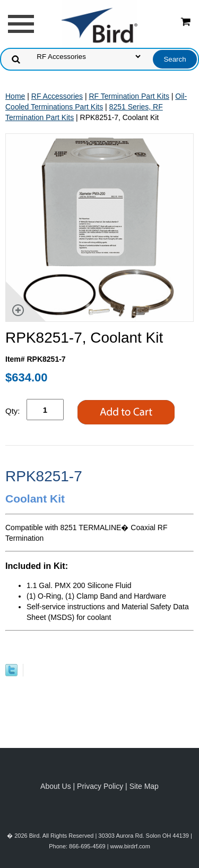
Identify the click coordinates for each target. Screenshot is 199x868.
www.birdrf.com (130, 846)
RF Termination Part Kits (129, 96)
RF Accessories (57, 96)
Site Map (144, 786)
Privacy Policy (100, 786)
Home (15, 96)
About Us (56, 786)
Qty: (13, 411)
